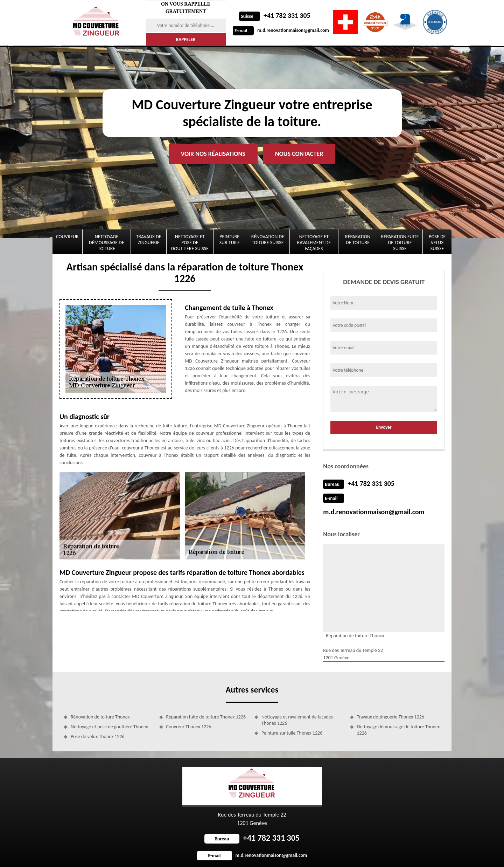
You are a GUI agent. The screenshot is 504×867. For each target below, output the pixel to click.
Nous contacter (299, 154)
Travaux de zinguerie (149, 240)
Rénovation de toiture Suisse (268, 240)
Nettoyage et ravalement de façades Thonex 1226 (297, 705)
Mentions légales (305, 855)
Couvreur (67, 237)
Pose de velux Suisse (437, 243)
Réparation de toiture (358, 240)
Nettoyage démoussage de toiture (107, 243)
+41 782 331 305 (273, 16)
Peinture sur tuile (230, 240)
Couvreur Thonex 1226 (189, 712)
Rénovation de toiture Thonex (100, 702)
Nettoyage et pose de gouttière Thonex (109, 712)
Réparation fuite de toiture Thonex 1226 (206, 702)
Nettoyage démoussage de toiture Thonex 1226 (398, 715)
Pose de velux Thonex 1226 (98, 722)
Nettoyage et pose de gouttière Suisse (190, 243)
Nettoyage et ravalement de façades (314, 243)
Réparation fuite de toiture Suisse (400, 243)
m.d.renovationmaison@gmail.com (281, 30)
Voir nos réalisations (213, 154)
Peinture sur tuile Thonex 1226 (292, 718)
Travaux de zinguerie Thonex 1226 (391, 702)
